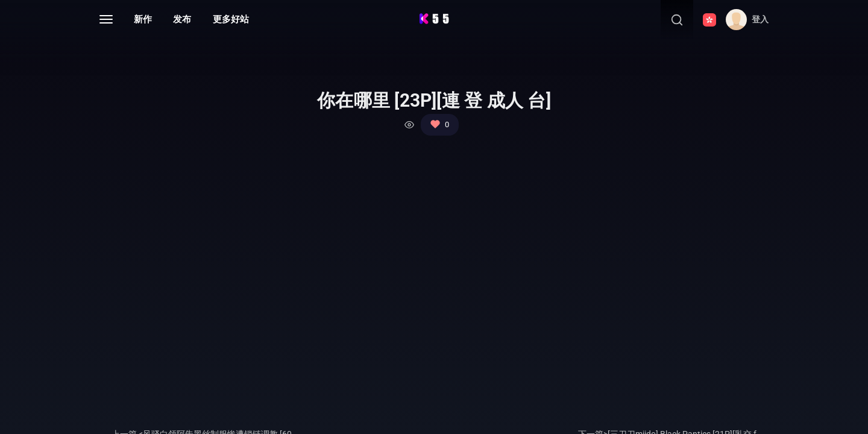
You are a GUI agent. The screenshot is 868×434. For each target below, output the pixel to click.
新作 (143, 19)
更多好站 (231, 19)
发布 (182, 19)
